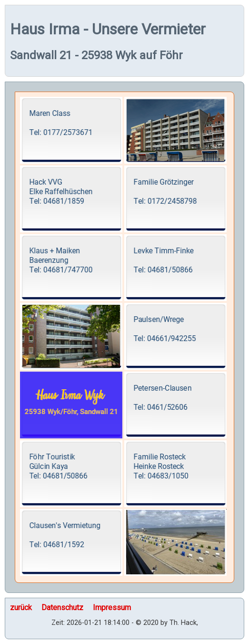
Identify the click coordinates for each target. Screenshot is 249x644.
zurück (21, 608)
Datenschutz (62, 608)
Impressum (112, 608)
